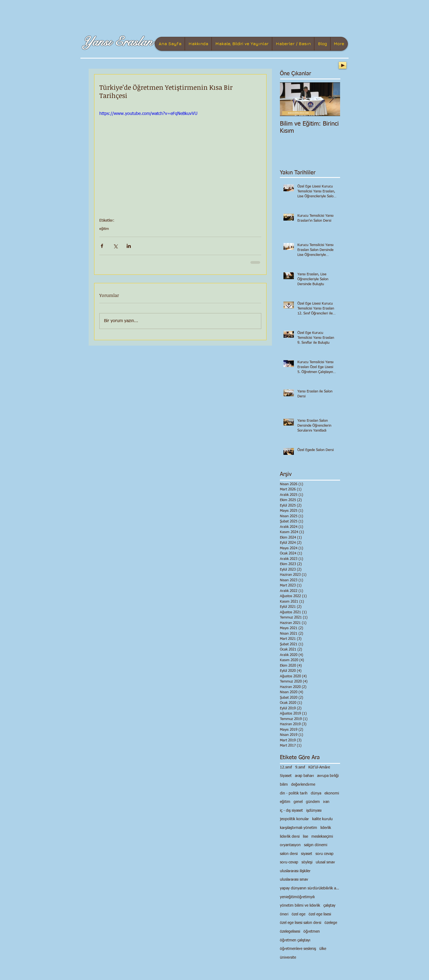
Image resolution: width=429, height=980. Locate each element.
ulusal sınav (325, 862)
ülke (323, 949)
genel (298, 802)
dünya (316, 793)
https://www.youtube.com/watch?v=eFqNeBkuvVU (148, 114)
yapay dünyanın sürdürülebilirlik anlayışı (310, 888)
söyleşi (307, 862)
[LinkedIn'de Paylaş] (129, 246)
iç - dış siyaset (291, 811)
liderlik (326, 828)
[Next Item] (331, 99)
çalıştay (329, 906)
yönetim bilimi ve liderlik (300, 906)
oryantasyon (290, 845)
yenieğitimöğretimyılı (297, 897)
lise (305, 837)
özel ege (298, 914)
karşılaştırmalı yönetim (298, 828)
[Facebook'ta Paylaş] (102, 246)
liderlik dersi (290, 837)
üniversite (288, 958)
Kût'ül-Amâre (319, 767)
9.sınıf (300, 767)
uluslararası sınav (294, 880)
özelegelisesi (290, 932)
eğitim (104, 229)
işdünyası (314, 811)
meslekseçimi (322, 837)
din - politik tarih (294, 793)
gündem (313, 802)
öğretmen (312, 932)
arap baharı (304, 776)
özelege (331, 923)
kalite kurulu (322, 819)
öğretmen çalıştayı (295, 940)
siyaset (307, 854)
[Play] (343, 65)
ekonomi (332, 793)
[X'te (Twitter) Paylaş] (115, 246)
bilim (284, 785)
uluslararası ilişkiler (295, 871)
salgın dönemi (316, 845)
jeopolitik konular (294, 819)
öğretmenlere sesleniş (298, 949)
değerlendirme (303, 785)
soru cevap (324, 854)
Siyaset (286, 776)
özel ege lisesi (320, 914)
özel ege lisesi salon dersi (301, 923)
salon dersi (289, 854)
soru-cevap (289, 862)
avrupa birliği (328, 776)
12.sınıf (286, 767)
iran (326, 802)
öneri (284, 914)
